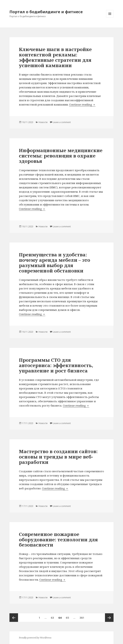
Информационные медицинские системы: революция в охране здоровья (61, 156)
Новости (43, 122)
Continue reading (82, 104)
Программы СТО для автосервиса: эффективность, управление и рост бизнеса (56, 365)
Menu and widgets (110, 17)
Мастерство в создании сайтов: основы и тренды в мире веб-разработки (58, 457)
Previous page (14, 618)
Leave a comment (62, 122)
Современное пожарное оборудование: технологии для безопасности (58, 540)
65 (68, 616)
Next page (109, 618)
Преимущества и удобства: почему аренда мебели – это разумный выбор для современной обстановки (55, 263)
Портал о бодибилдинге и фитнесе (46, 12)
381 (83, 616)
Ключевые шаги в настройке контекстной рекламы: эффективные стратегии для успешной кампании (55, 57)
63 (53, 616)
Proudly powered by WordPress (35, 638)
